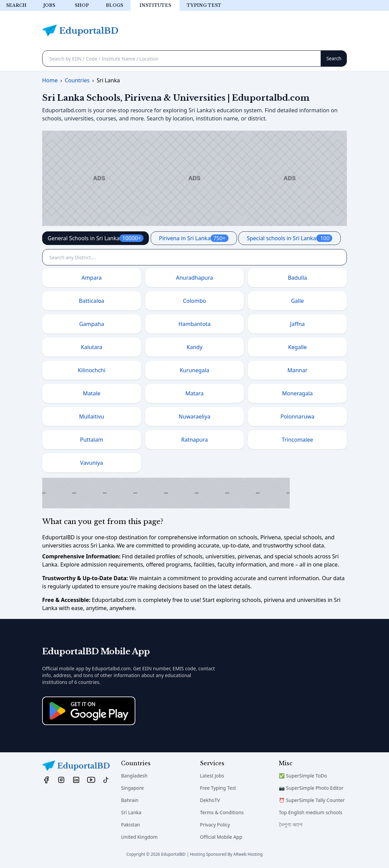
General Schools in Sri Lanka (96, 238)
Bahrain (130, 800)
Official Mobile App (221, 837)
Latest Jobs (212, 776)
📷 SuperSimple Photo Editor (311, 788)
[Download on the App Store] (89, 711)
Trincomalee (298, 440)
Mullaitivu (91, 416)
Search (16, 5)
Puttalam (91, 440)
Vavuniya (92, 463)
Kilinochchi (92, 370)
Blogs (114, 5)
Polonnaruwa (298, 416)
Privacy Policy (215, 825)
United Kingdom (139, 837)
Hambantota (195, 324)
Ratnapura (195, 440)
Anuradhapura (195, 278)
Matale (92, 393)
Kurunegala (194, 370)
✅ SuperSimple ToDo (303, 776)
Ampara (92, 278)
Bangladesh (134, 776)
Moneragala (298, 393)
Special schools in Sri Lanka (290, 238)
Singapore (132, 788)
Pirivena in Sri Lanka (194, 238)
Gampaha (92, 324)
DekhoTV (210, 800)
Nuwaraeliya (194, 416)
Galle (298, 301)
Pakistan (131, 825)
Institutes (155, 5)
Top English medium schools (311, 812)
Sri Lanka (131, 812)
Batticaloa (92, 301)
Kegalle (297, 347)
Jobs (49, 5)
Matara (194, 393)
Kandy (195, 347)
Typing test (204, 5)
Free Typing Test (218, 788)
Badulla (297, 278)
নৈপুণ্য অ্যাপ (291, 825)
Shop (82, 5)
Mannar (297, 370)
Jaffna (297, 324)
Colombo (194, 301)
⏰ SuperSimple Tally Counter (312, 800)
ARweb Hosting (248, 854)
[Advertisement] (194, 178)
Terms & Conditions (222, 812)
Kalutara (92, 347)
